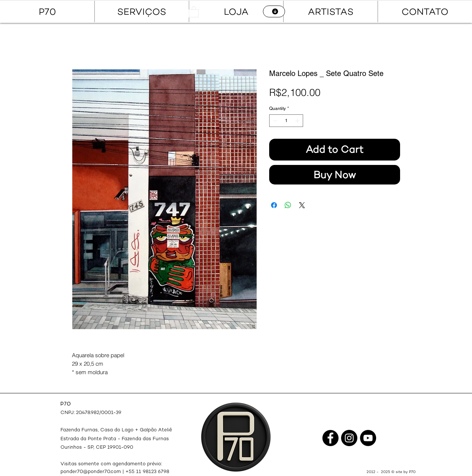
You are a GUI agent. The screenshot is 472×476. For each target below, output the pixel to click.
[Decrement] (274, 121)
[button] (194, 11)
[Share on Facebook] (274, 205)
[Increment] (298, 121)
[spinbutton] (286, 121)
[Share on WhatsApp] (288, 205)
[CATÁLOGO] (274, 11)
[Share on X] (302, 205)
